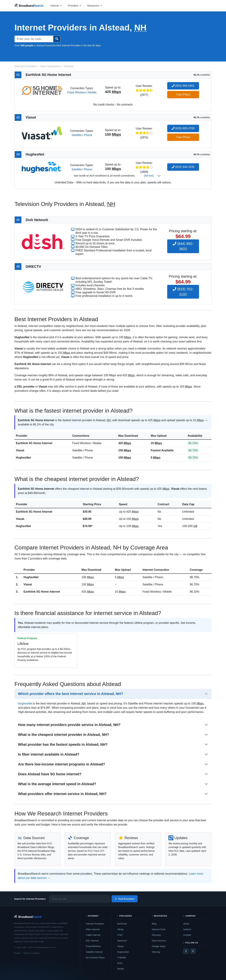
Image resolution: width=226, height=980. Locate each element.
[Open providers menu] (75, 6)
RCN (120, 963)
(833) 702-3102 (183, 292)
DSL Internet (92, 941)
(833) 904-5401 (183, 86)
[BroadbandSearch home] (29, 6)
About (186, 924)
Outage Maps (159, 946)
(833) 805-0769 (183, 128)
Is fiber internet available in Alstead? (49, 754)
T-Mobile (122, 958)
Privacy (17, 953)
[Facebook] (186, 951)
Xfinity (120, 929)
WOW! (121, 969)
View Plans (183, 95)
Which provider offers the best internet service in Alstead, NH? (71, 694)
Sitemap (156, 952)
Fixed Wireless (77, 92)
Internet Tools (159, 929)
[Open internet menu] (56, 6)
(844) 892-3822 (183, 246)
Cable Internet (93, 935)
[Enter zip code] (80, 899)
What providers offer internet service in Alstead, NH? (62, 794)
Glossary (156, 935)
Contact (187, 935)
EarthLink (122, 924)
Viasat (20, 450)
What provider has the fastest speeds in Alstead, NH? (63, 744)
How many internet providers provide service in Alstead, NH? (69, 725)
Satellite (77, 135)
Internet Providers (95, 924)
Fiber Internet (93, 929)
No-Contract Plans (95, 958)
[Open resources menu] (95, 6)
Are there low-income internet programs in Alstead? (62, 764)
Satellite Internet (94, 952)
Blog (154, 924)
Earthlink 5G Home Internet (34, 443)
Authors (187, 929)
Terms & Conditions (32, 953)
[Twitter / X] (193, 951)
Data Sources (159, 941)
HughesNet (23, 458)
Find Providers (125, 899)
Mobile (92, 92)
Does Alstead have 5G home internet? (50, 774)
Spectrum (122, 941)
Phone (88, 135)
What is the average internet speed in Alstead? (57, 784)
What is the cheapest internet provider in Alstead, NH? (64, 735)
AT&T (120, 935)
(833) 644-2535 (183, 167)
